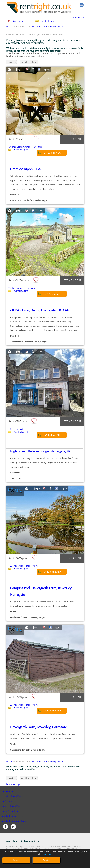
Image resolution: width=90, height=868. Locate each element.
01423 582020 (55, 577)
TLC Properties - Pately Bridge (29, 571)
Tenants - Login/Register (14, 794)
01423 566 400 (55, 159)
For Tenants (7, 789)
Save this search (23, 24)
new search (76, 17)
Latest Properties (10, 809)
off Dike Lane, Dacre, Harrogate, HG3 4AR (33, 316)
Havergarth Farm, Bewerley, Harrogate (31, 726)
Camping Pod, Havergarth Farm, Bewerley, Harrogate (39, 594)
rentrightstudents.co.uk (13, 814)
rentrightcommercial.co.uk (15, 819)
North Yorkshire (40, 33)
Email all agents (54, 24)
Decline (46, 860)
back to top (12, 782)
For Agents (7, 799)
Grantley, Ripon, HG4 (22, 175)
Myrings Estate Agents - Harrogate (31, 153)
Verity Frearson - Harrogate (27, 294)
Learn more (48, 854)
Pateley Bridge (57, 33)
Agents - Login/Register (13, 804)
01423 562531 (55, 300)
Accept (16, 860)
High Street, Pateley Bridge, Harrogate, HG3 (34, 457)
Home (9, 33)
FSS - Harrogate (19, 434)
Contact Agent (24, 159)
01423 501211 (55, 441)
